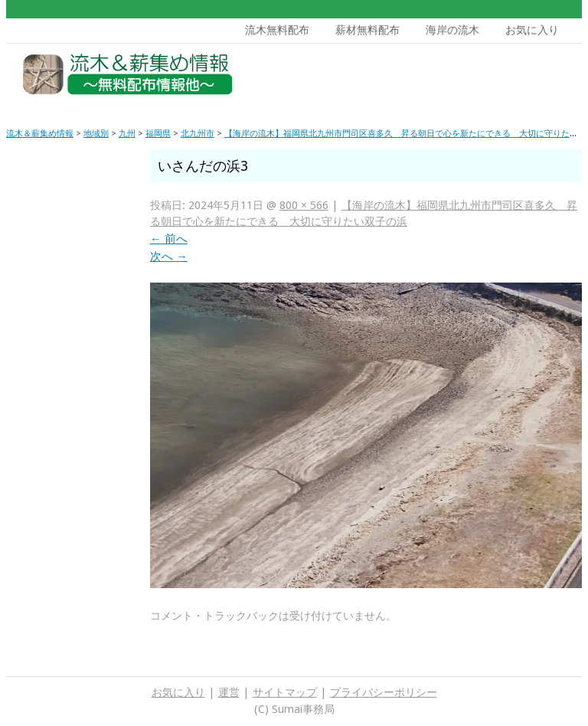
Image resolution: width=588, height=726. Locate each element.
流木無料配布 (277, 30)
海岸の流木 (452, 30)
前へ (169, 239)
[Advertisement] (465, 78)
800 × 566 (304, 205)
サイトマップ (285, 692)
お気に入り (532, 30)
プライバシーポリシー (384, 692)
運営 (229, 692)
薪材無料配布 (367, 30)
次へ (169, 257)
